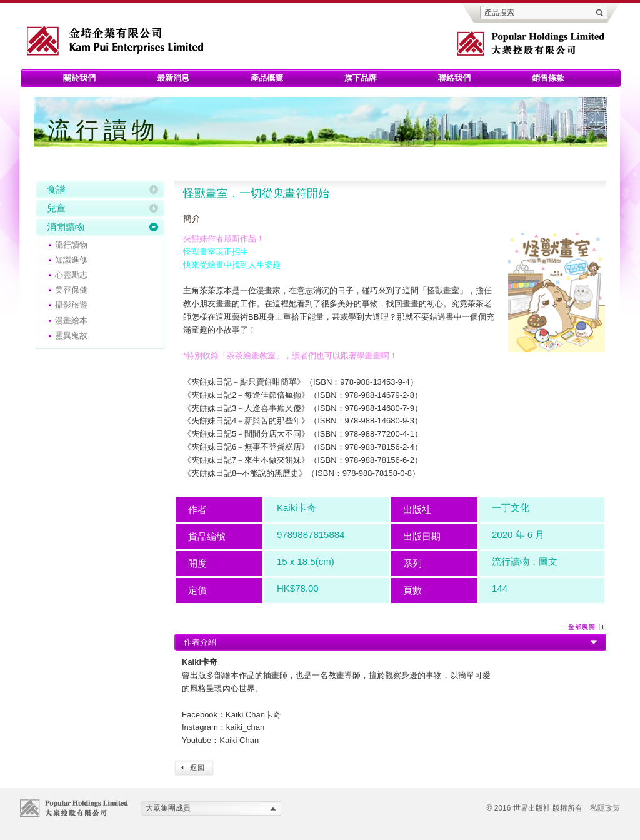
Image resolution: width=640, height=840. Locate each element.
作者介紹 (200, 642)
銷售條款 (548, 78)
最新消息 (173, 78)
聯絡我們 (454, 78)
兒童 (56, 208)
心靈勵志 (71, 275)
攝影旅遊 (71, 305)
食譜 (56, 189)
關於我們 (79, 78)
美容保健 (71, 290)
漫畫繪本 (71, 321)
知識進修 (71, 260)
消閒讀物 (66, 227)
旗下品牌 (361, 78)
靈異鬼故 (71, 336)
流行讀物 (71, 245)
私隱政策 (605, 808)
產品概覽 (267, 78)
